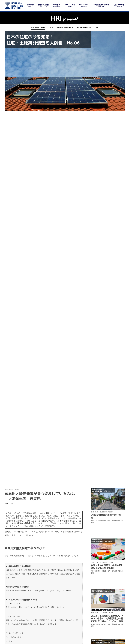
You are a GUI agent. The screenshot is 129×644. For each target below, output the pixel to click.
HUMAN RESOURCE (65, 28)
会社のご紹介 (44, 5)
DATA (51, 28)
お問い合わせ (119, 5)
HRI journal (84, 5)
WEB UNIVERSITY (84, 28)
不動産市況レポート (101, 5)
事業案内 (57, 5)
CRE (97, 28)
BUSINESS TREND (38, 28)
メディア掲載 (70, 5)
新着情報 (30, 5)
